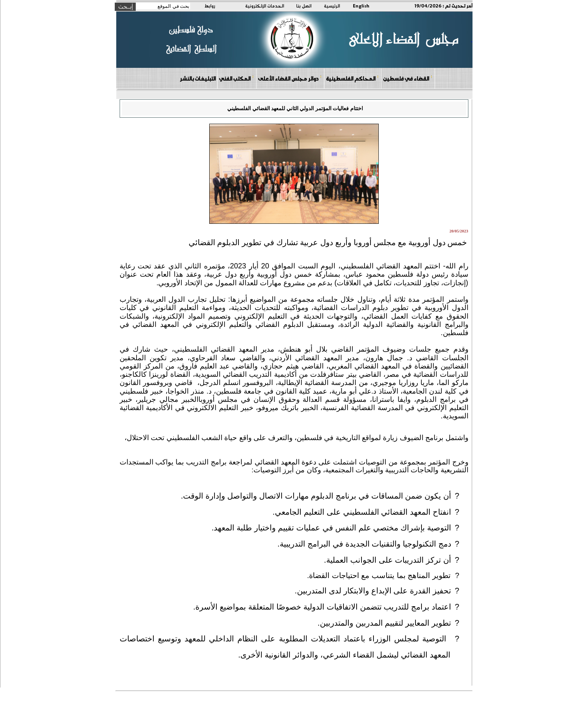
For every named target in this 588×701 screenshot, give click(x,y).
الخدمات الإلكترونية (265, 6)
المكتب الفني (236, 78)
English (361, 6)
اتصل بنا (304, 6)
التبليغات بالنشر (198, 78)
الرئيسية (332, 6)
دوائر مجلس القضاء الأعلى (290, 78)
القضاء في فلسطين (408, 78)
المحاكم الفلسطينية (352, 78)
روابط (210, 6)
